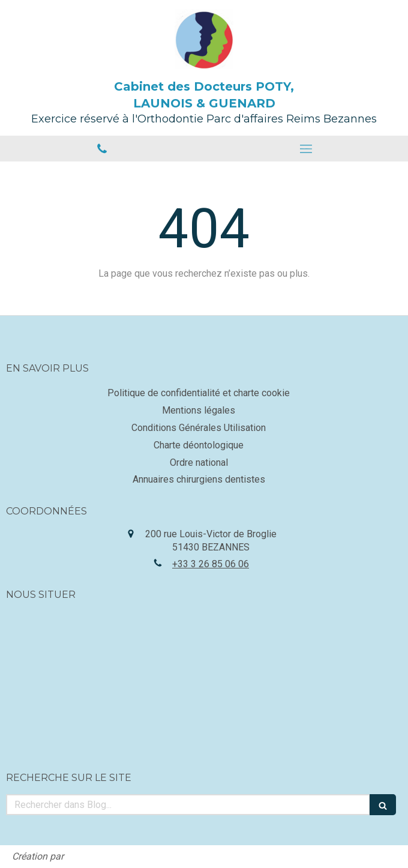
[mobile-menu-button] (306, 149)
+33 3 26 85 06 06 (211, 564)
